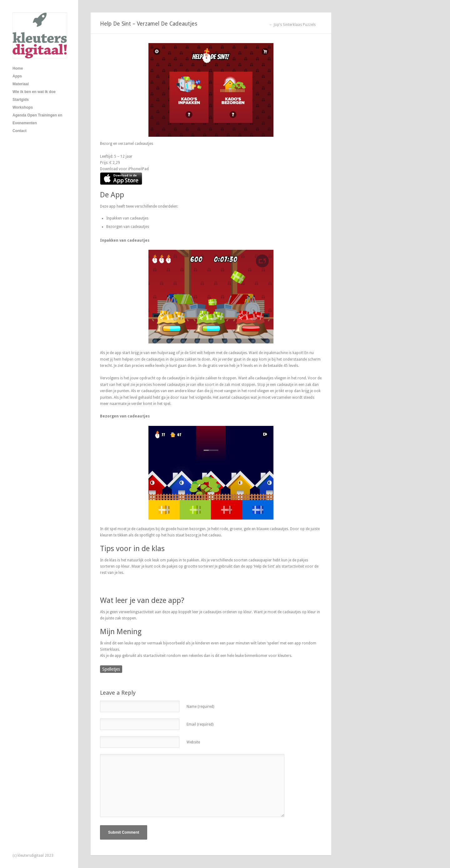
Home (18, 68)
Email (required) (200, 724)
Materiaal (21, 84)
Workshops (23, 107)
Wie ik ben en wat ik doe (34, 92)
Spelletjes (111, 669)
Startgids (21, 100)
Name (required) (200, 707)
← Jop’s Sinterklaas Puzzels (292, 25)
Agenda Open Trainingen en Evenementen (37, 119)
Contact (20, 131)
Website (193, 742)
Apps (17, 76)
